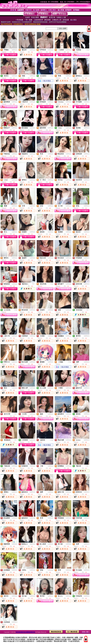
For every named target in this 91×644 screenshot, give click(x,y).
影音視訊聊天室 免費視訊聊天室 (25, 632)
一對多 (87, 50)
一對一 (33, 284)
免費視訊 (15, 50)
